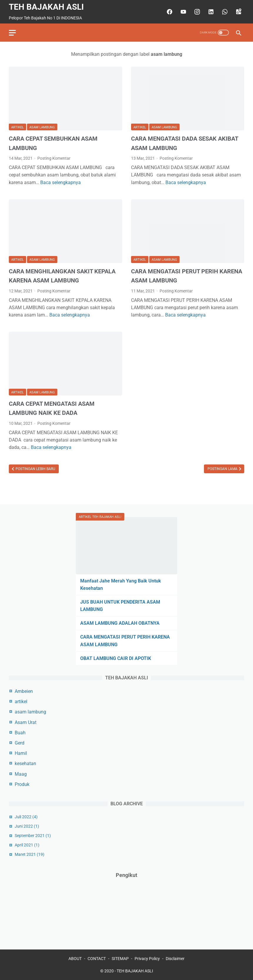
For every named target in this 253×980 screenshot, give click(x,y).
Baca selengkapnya (61, 182)
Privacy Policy (147, 959)
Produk (22, 784)
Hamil (21, 753)
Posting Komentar (54, 158)
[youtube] (183, 12)
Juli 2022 (26, 817)
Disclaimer (175, 959)
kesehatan (25, 763)
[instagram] (196, 12)
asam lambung (42, 127)
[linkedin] (210, 12)
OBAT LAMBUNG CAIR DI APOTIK (116, 658)
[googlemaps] (238, 12)
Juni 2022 (27, 826)
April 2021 (27, 845)
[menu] (12, 33)
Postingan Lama (223, 469)
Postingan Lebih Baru (35, 469)
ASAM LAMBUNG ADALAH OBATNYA (120, 623)
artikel (17, 127)
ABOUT (75, 959)
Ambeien (24, 691)
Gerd (20, 743)
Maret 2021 (30, 854)
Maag (21, 774)
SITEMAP (120, 959)
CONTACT (97, 959)
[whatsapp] (224, 12)
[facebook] (169, 12)
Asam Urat (26, 722)
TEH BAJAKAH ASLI (46, 7)
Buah (20, 733)
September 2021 (33, 836)
